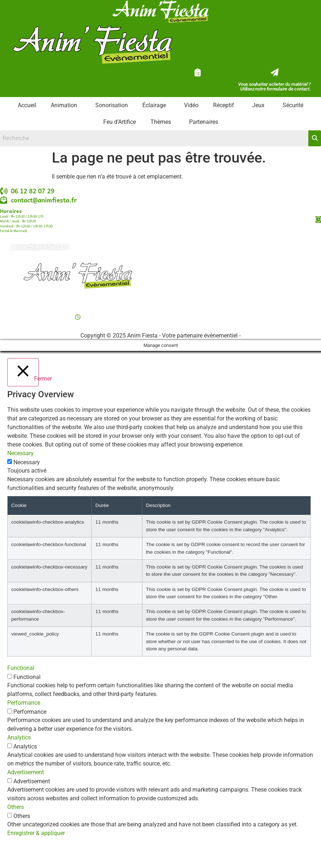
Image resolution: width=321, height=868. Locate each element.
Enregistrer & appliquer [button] (36, 833)
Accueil (27, 105)
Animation (64, 105)
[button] (66, 105)
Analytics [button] (19, 737)
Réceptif (224, 105)
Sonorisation (112, 105)
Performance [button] (24, 703)
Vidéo (191, 105)
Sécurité (293, 105)
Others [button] (16, 807)
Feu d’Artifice (120, 122)
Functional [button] (21, 668)
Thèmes (161, 122)
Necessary (27, 462)
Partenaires (204, 122)
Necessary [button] (20, 453)
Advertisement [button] (26, 772)
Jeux (258, 105)
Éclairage (154, 105)
